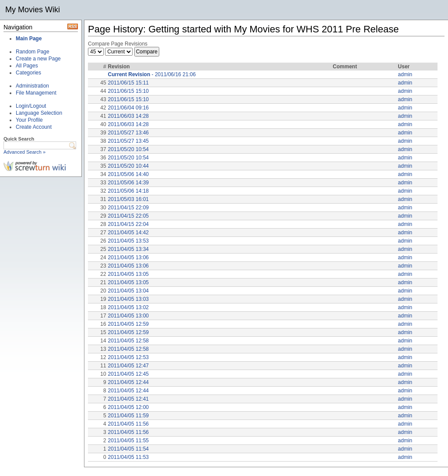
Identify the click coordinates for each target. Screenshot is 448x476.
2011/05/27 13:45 (128, 141)
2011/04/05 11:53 (128, 457)
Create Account (34, 127)
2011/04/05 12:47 (128, 366)
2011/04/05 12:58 (128, 341)
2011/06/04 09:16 (128, 108)
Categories (28, 73)
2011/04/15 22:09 (128, 208)
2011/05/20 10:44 (128, 166)
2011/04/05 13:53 (128, 241)
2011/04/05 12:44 (128, 382)
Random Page (33, 52)
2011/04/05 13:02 (128, 307)
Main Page (29, 39)
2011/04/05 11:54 (128, 449)
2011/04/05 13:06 (128, 257)
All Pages (27, 66)
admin (405, 74)
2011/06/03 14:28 (128, 116)
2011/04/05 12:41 (128, 399)
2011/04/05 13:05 (128, 274)
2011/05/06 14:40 (128, 174)
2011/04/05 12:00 (128, 407)
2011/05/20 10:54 (128, 149)
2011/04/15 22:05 (128, 216)
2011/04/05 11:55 (128, 441)
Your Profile (29, 120)
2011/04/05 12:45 (128, 374)
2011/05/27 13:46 (128, 133)
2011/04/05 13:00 (128, 316)
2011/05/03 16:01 (128, 199)
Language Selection (39, 113)
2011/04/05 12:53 (128, 357)
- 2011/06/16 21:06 (152, 74)
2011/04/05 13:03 (128, 299)
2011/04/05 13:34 (128, 249)
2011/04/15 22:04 (128, 224)
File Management (36, 93)
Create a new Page (38, 59)
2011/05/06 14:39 (128, 183)
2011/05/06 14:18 (128, 191)
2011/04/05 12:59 (128, 324)
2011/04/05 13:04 (128, 291)
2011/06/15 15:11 (128, 83)
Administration (32, 86)
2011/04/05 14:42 (128, 233)
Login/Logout (31, 106)
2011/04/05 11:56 (128, 424)
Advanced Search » (24, 152)
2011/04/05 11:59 (128, 416)
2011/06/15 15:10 (128, 91)
